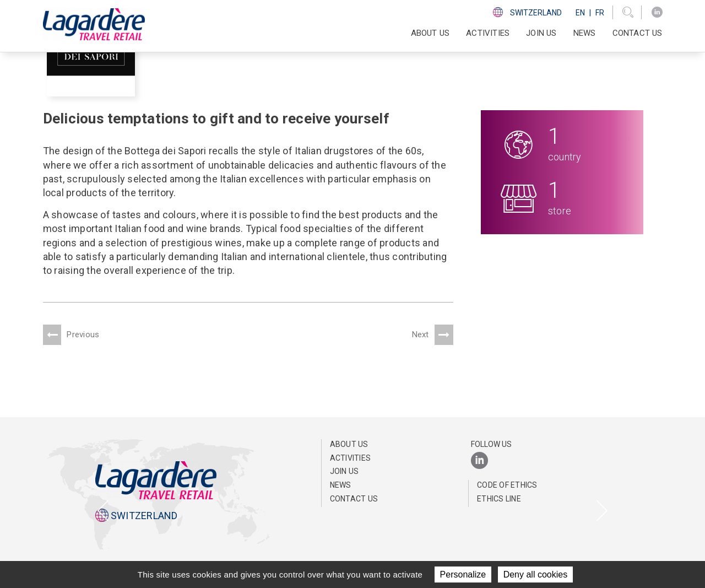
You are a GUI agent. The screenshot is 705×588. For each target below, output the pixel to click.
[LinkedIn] (657, 12)
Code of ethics (507, 485)
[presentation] (103, 512)
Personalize (463, 574)
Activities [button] (488, 33)
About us (349, 444)
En (580, 13)
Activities (351, 458)
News (585, 33)
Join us (541, 33)
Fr (600, 13)
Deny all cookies (536, 574)
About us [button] (430, 33)
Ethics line (499, 499)
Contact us (638, 33)
